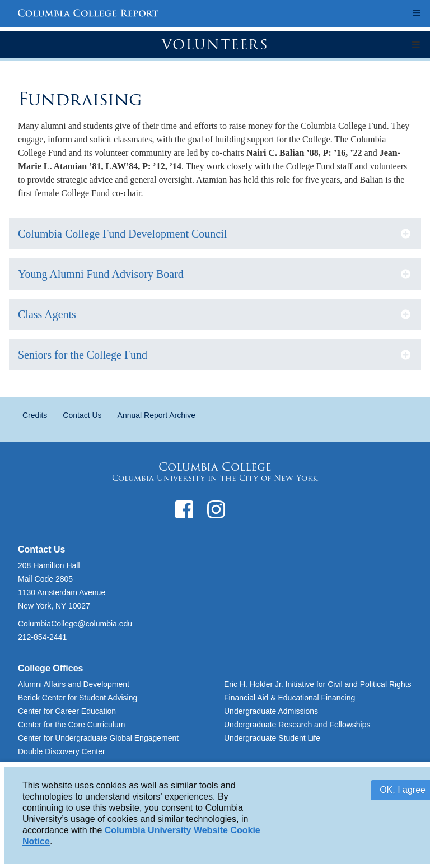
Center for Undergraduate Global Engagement (98, 738)
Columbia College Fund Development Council (122, 234)
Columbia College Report (88, 14)
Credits (35, 415)
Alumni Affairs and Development (74, 684)
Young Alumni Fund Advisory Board (101, 274)
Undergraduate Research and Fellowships (297, 725)
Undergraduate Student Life (272, 738)
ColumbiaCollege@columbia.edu (75, 624)
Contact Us (82, 415)
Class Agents (47, 314)
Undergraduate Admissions (271, 711)
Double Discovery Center (62, 751)
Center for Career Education (67, 711)
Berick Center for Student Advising (78, 698)
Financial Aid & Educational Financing (289, 698)
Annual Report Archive (156, 415)
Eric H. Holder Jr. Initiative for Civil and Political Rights (318, 684)
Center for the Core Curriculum (71, 725)
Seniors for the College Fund (83, 355)
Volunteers (215, 45)
